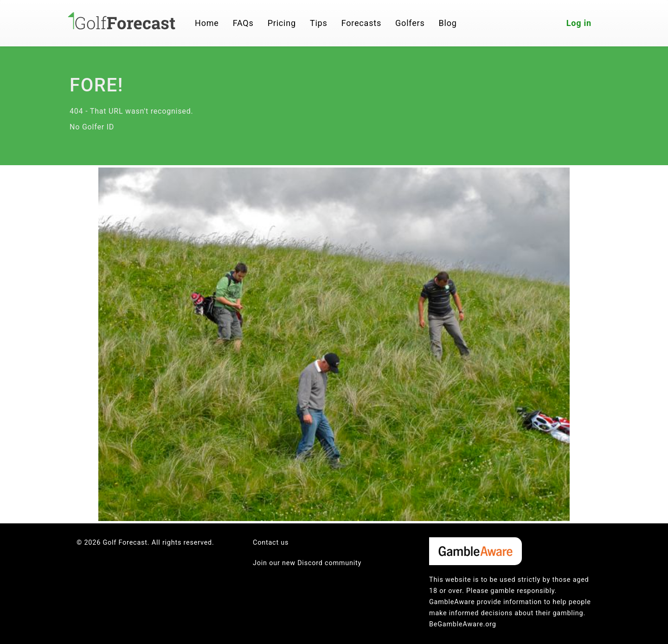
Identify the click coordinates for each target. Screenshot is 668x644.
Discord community (329, 563)
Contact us (271, 543)
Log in (579, 23)
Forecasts (361, 23)
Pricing (282, 23)
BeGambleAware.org (463, 624)
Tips (319, 23)
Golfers (410, 23)
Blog (448, 23)
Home (207, 23)
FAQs (243, 23)
